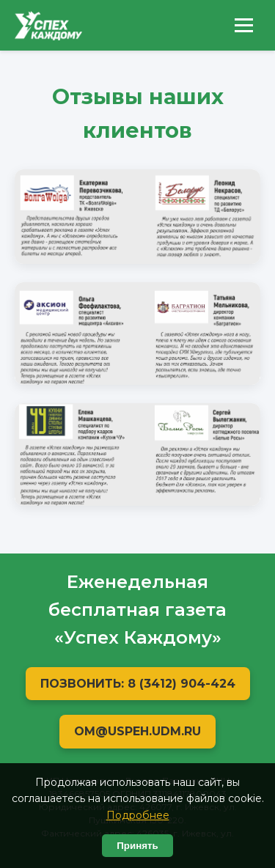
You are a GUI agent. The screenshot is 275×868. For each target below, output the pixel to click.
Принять (137, 846)
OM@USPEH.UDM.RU (137, 731)
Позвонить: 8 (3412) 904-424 (138, 684)
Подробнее (138, 815)
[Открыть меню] (244, 25)
